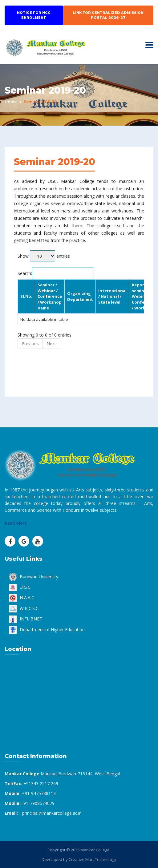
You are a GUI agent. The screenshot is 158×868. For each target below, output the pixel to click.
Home (11, 102)
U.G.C (20, 587)
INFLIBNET (26, 619)
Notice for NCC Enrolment (34, 15)
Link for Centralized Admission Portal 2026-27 (108, 15)
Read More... (17, 523)
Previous (30, 343)
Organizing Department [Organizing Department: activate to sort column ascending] (80, 296)
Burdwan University (34, 577)
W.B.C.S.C (24, 608)
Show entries (44, 256)
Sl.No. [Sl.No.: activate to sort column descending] (26, 296)
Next (51, 343)
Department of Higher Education (47, 630)
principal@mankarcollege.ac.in (52, 813)
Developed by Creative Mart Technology (79, 859)
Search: (55, 273)
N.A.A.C (22, 598)
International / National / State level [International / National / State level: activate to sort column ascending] (112, 296)
